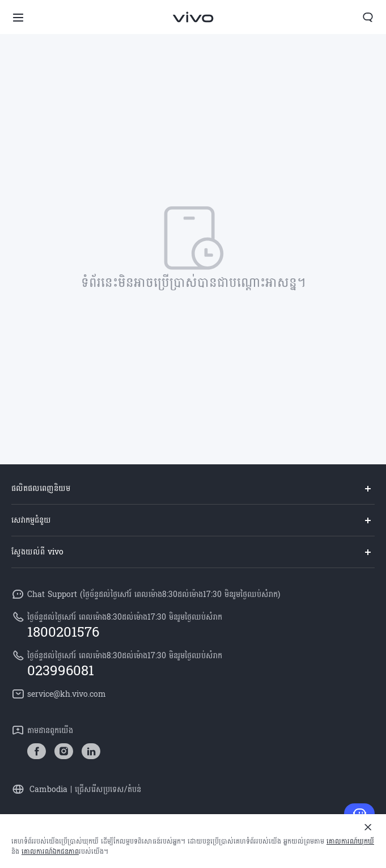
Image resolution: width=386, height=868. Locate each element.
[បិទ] (368, 827)
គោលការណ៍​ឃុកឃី (350, 841)
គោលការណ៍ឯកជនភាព (50, 852)
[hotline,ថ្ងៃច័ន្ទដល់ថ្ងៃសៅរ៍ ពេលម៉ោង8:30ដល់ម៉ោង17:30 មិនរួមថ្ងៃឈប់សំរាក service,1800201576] (193, 625)
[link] (37, 751)
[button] (18, 17)
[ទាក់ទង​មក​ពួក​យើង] (359, 814)
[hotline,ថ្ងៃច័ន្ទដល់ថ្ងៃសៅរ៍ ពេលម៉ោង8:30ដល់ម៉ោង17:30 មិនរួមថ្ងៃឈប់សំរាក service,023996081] (193, 663)
